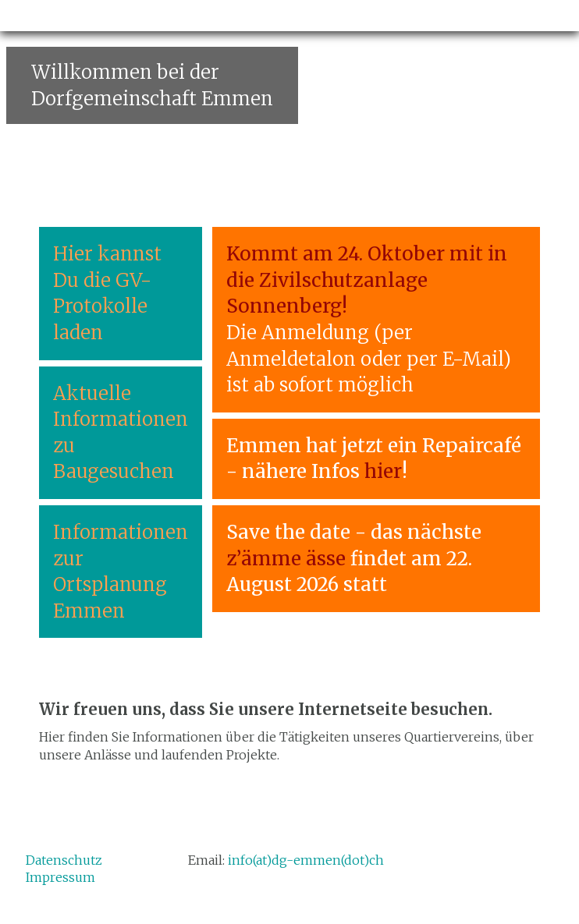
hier (383, 471)
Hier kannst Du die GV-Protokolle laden (107, 293)
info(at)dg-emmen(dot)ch (306, 860)
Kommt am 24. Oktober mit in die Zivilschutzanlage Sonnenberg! (367, 280)
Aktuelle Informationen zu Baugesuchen (121, 433)
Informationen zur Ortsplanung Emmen (121, 572)
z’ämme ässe (286, 559)
